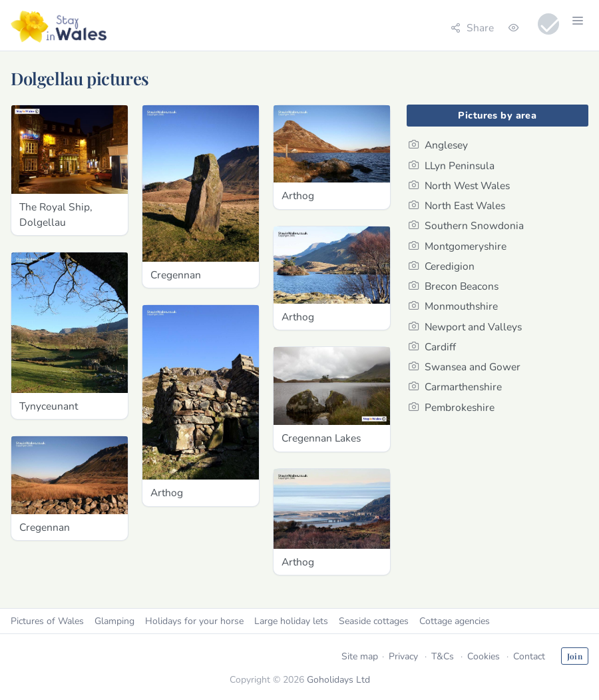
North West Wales (459, 185)
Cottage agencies (455, 621)
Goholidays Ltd (338, 680)
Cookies (484, 656)
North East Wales (457, 205)
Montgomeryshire (458, 246)
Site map (360, 656)
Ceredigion (442, 266)
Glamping (114, 621)
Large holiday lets (291, 621)
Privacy (403, 656)
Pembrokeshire (452, 407)
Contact (529, 656)
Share (472, 28)
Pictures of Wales (47, 621)
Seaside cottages (374, 621)
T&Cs (443, 656)
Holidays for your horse (194, 621)
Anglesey (438, 145)
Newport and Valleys (465, 327)
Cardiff (432, 347)
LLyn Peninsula (452, 166)
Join (575, 656)
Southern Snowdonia (466, 225)
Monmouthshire (453, 306)
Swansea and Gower (465, 367)
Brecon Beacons (454, 286)
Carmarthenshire (455, 387)
